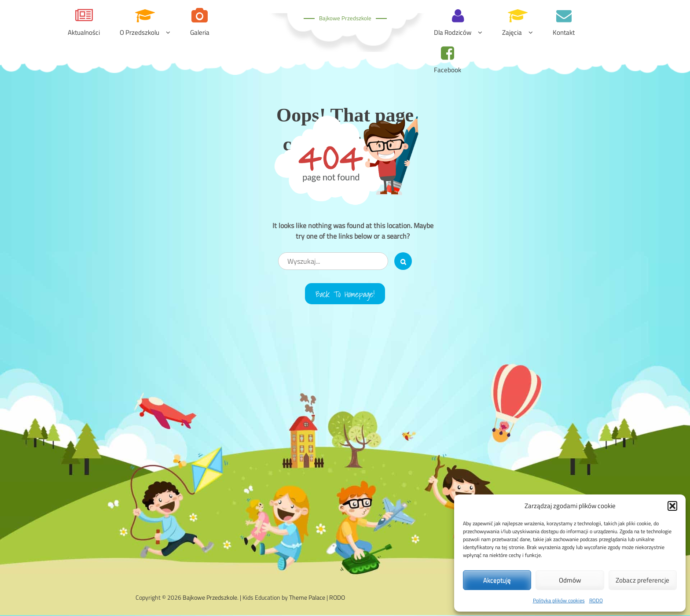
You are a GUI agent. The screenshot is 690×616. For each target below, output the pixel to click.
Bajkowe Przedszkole (345, 18)
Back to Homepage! (345, 294)
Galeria (200, 32)
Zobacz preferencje (642, 580)
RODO (596, 600)
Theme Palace (307, 598)
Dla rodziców (453, 32)
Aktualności (84, 32)
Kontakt (564, 32)
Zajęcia (512, 32)
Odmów (570, 580)
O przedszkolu (139, 32)
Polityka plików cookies (559, 600)
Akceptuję (497, 580)
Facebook (448, 70)
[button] (672, 506)
